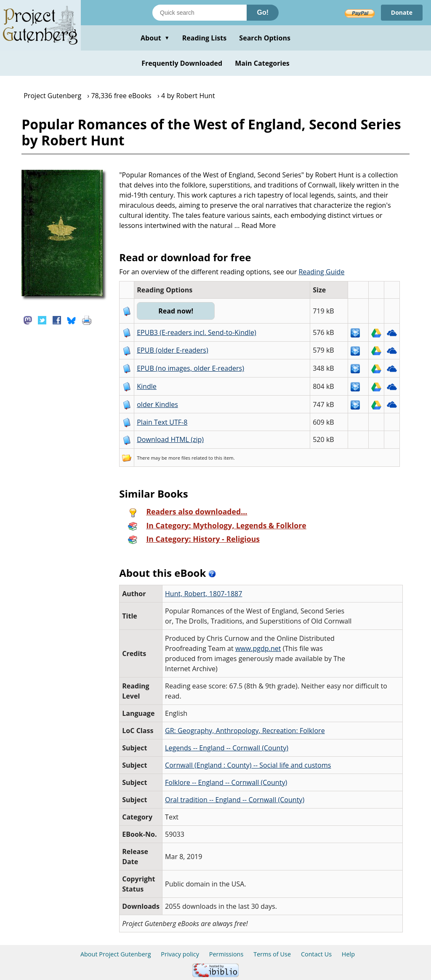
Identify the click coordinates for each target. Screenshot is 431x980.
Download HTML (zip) (170, 439)
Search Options (265, 38)
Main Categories (262, 63)
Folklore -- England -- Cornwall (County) (226, 782)
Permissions (226, 954)
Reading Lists (205, 38)
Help (348, 954)
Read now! (176, 311)
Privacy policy (180, 954)
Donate (402, 12)
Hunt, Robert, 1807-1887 (204, 594)
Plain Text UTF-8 (162, 422)
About (155, 38)
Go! (263, 12)
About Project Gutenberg (116, 954)
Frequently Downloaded (182, 63)
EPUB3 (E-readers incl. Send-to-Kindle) (197, 332)
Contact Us (316, 954)
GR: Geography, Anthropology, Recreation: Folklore (245, 731)
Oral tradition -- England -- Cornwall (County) (235, 800)
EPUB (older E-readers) (172, 350)
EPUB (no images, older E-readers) (190, 368)
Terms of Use (272, 954)
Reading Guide (321, 272)
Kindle (147, 386)
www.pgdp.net (258, 648)
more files (179, 458)
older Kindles (157, 404)
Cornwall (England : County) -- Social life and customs (248, 765)
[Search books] (200, 13)
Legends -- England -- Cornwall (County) (227, 748)
